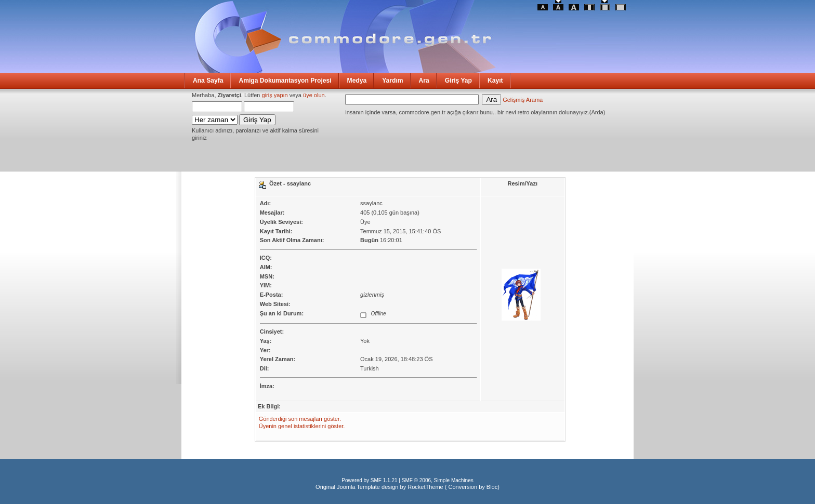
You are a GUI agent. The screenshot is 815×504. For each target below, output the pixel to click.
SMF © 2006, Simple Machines (438, 480)
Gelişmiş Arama (523, 100)
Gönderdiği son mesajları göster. (300, 419)
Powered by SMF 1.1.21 (369, 480)
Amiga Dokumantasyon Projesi (285, 81)
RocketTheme (425, 487)
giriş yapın (275, 95)
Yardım (392, 81)
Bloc (492, 487)
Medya (357, 81)
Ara (424, 81)
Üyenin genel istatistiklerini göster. (302, 426)
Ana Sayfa (208, 81)
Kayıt (495, 81)
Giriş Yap (458, 81)
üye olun (314, 95)
